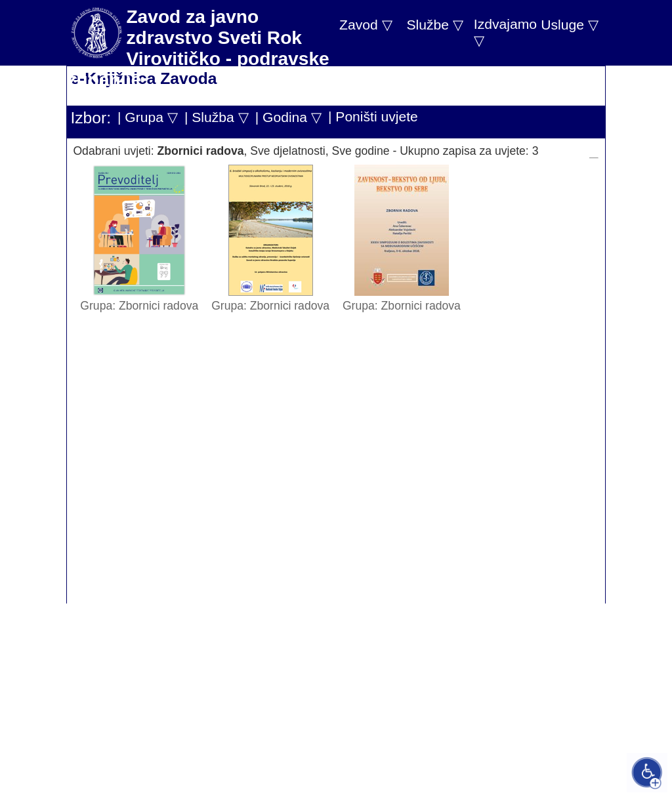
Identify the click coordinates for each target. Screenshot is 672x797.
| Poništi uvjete (373, 116)
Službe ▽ (434, 25)
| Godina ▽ (288, 117)
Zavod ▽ (366, 25)
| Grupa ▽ (148, 117)
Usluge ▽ (570, 25)
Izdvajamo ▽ (505, 32)
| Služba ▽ (217, 117)
